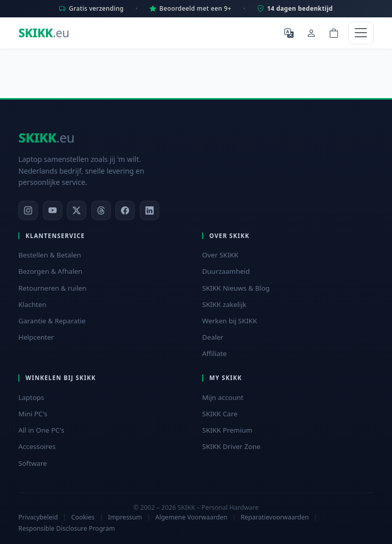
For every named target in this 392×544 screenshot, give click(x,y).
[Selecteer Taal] (289, 33)
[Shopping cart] (334, 33)
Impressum (125, 517)
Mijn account (223, 397)
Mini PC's (33, 414)
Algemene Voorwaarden (191, 517)
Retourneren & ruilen (52, 288)
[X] (77, 210)
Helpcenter (36, 337)
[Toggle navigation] (361, 33)
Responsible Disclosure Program (67, 528)
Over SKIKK (220, 255)
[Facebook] (125, 210)
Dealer (213, 337)
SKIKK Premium (227, 430)
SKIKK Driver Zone (231, 446)
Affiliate (214, 353)
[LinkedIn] (150, 210)
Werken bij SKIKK (230, 321)
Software (33, 463)
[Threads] (101, 210)
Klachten (32, 304)
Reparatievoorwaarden (275, 517)
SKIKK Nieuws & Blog (236, 288)
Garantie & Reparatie (52, 321)
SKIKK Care (220, 414)
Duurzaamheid (226, 271)
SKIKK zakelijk (224, 304)
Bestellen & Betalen (50, 255)
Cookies (83, 517)
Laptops (31, 397)
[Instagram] (28, 210)
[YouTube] (53, 210)
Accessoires (37, 446)
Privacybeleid (38, 517)
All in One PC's (41, 430)
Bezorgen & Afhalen (50, 271)
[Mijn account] (311, 33)
